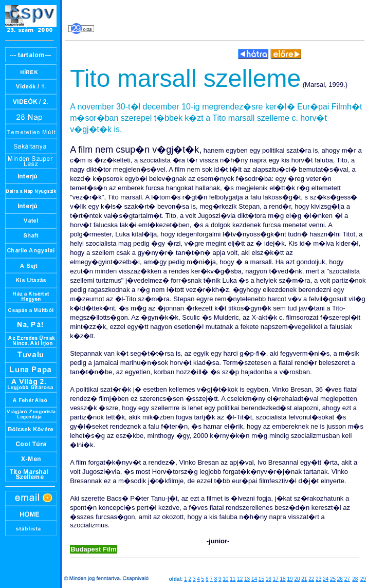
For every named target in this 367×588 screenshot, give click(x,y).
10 (225, 579)
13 (247, 579)
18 (283, 579)
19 (290, 579)
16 (269, 579)
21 (304, 579)
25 (333, 579)
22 (311, 579)
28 (355, 579)
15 (261, 579)
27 (347, 579)
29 (363, 579)
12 (240, 579)
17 (276, 579)
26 (340, 579)
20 (297, 579)
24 (326, 579)
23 (318, 579)
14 (254, 579)
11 (233, 579)
